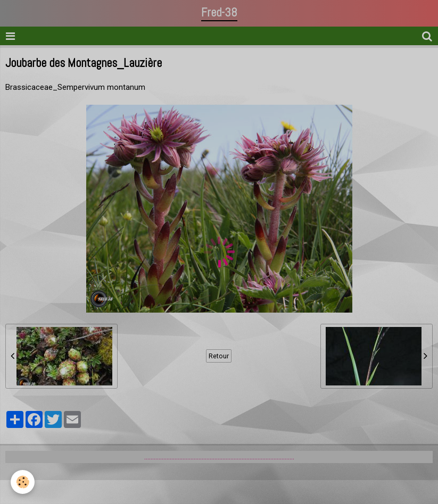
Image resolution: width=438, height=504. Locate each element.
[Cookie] (23, 482)
